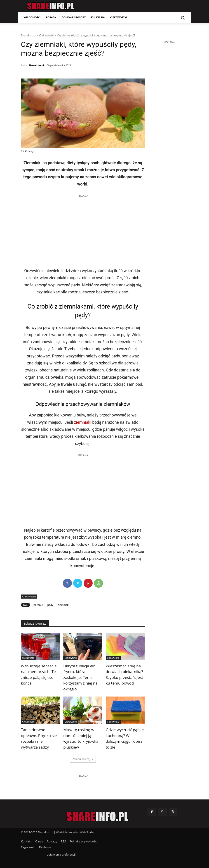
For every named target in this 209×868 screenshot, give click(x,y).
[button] (183, 18)
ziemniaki (83, 422)
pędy (50, 605)
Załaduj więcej (83, 759)
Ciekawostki (47, 35)
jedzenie (38, 605)
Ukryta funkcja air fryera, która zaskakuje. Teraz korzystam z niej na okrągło (80, 677)
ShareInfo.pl (29, 35)
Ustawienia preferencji (61, 855)
